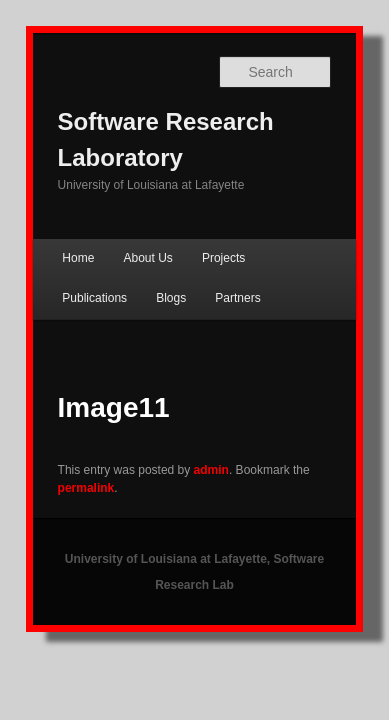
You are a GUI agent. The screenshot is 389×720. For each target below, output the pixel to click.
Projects (201, 232)
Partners (121, 272)
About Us (125, 232)
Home (56, 232)
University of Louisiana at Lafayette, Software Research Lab (194, 515)
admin (189, 444)
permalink (319, 444)
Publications (284, 232)
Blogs (55, 272)
